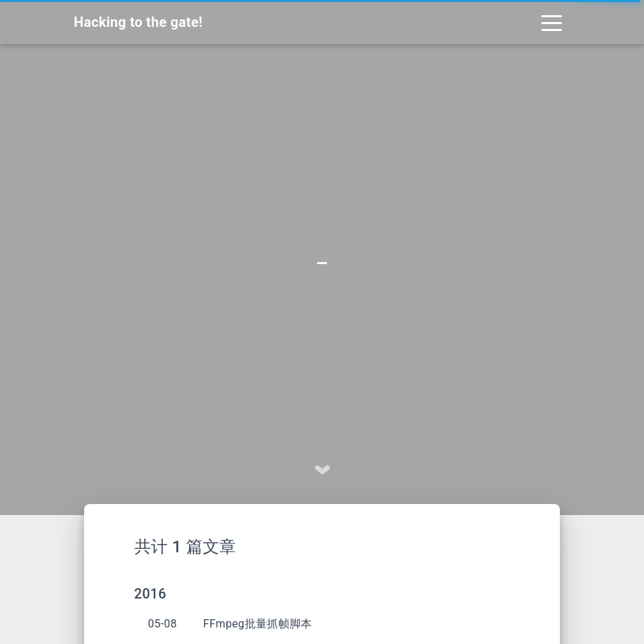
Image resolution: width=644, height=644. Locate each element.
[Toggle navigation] (552, 22)
